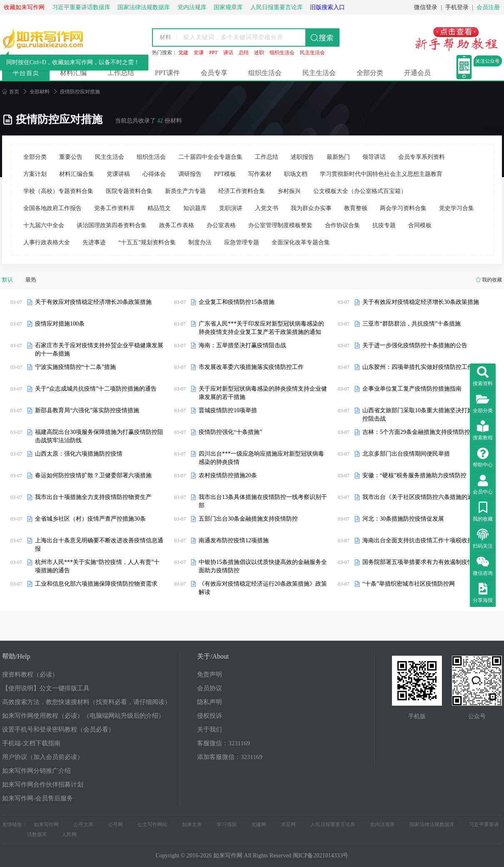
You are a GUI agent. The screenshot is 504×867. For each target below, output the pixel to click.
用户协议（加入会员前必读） (43, 757)
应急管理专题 (242, 242)
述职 (259, 53)
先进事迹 (94, 242)
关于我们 (210, 729)
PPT (213, 53)
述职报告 (302, 157)
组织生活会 (282, 53)
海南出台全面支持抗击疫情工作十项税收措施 (421, 540)
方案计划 (35, 174)
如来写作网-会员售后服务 (37, 798)
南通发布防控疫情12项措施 (234, 540)
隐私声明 (210, 702)
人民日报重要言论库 (333, 824)
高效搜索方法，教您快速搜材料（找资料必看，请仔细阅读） (86, 702)
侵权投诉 (210, 716)
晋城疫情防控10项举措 (228, 410)
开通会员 (417, 73)
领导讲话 (374, 157)
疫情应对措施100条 (60, 324)
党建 (183, 53)
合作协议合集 (342, 225)
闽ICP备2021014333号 (321, 856)
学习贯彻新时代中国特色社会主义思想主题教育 (381, 174)
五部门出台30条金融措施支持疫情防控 (248, 519)
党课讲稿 (118, 174)
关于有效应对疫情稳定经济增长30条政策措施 (421, 302)
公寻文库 (83, 824)
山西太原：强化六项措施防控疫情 (79, 454)
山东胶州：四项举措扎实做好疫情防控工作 (418, 367)
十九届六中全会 (44, 225)
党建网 (259, 824)
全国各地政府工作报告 (52, 208)
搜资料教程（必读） (30, 674)
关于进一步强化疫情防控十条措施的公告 (415, 345)
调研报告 (190, 174)
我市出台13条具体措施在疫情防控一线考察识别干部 (263, 501)
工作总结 (121, 73)
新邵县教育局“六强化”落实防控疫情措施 (87, 410)
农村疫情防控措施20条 (228, 475)
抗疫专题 (384, 225)
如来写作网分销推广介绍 (36, 771)
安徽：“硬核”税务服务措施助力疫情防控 (414, 475)
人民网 (69, 834)
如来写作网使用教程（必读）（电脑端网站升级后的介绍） (83, 716)
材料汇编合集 (77, 174)
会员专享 (214, 73)
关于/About (213, 656)
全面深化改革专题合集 (301, 242)
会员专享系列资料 (422, 157)
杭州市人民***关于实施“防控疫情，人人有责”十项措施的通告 (97, 566)
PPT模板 (225, 174)
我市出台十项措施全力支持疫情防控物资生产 (93, 497)
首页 (11, 92)
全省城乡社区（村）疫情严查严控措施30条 (90, 519)
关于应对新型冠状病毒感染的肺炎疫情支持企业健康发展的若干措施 (263, 393)
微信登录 (426, 7)
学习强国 (227, 824)
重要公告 (71, 157)
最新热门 (338, 157)
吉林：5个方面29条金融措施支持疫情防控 (416, 432)
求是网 (288, 824)
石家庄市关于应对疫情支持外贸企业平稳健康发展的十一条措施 (99, 350)
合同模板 (420, 225)
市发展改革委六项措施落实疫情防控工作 (251, 367)
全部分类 (370, 73)
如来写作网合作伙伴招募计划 (43, 784)
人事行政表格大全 (47, 242)
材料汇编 (73, 73)
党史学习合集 (457, 208)
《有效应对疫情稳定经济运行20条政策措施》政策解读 (263, 588)
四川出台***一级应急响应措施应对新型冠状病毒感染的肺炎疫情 (261, 458)
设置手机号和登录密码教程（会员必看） (58, 729)
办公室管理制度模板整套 (280, 225)
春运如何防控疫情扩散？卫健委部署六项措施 (93, 475)
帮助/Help (16, 656)
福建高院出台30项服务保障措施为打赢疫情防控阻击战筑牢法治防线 (99, 436)
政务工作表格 (177, 225)
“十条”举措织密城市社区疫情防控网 (409, 584)
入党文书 (267, 208)
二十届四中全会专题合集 (210, 157)
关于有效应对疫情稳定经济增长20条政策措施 (93, 302)
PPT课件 (167, 73)
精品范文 (159, 208)
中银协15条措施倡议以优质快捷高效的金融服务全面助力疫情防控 (263, 566)
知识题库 (195, 208)
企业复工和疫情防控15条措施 (237, 302)
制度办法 (200, 242)
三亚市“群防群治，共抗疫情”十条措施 (412, 324)
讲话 (228, 53)
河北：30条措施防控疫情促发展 (403, 519)
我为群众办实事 (311, 208)
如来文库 (192, 824)
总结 (244, 53)
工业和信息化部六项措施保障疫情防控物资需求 (96, 584)
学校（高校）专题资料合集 (58, 191)
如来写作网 (46, 824)
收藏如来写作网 (24, 7)
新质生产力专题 (185, 191)
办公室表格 (221, 225)
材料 (165, 37)
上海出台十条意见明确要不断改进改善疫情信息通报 (99, 545)
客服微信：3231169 (223, 743)
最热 (31, 279)
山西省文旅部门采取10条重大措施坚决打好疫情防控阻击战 (427, 415)
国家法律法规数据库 (432, 824)
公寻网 (115, 824)
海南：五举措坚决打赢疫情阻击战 (242, 345)
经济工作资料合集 (242, 191)
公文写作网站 (152, 824)
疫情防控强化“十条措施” (230, 432)
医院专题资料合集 (129, 191)
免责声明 (210, 674)
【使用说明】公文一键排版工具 (46, 688)
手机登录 (457, 7)
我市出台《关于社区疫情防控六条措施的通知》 (424, 497)
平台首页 (26, 73)
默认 (7, 279)
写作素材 (260, 174)
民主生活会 (312, 53)
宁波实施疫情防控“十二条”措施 (75, 367)
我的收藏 (492, 280)
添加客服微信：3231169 (230, 757)
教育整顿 (356, 208)
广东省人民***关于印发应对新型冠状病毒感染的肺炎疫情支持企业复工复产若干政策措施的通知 (261, 328)
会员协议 (210, 688)
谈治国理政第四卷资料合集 (112, 225)
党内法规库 (382, 824)
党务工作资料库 (115, 208)
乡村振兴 (289, 191)
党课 (199, 53)
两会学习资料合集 (403, 208)
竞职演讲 (231, 208)
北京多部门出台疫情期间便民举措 (406, 454)
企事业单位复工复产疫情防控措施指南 (412, 389)
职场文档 (296, 174)
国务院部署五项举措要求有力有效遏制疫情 (418, 562)
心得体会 (154, 174)
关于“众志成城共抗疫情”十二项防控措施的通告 (96, 389)
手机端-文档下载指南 (31, 743)
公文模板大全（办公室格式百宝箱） (360, 191)
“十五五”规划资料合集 (147, 242)
